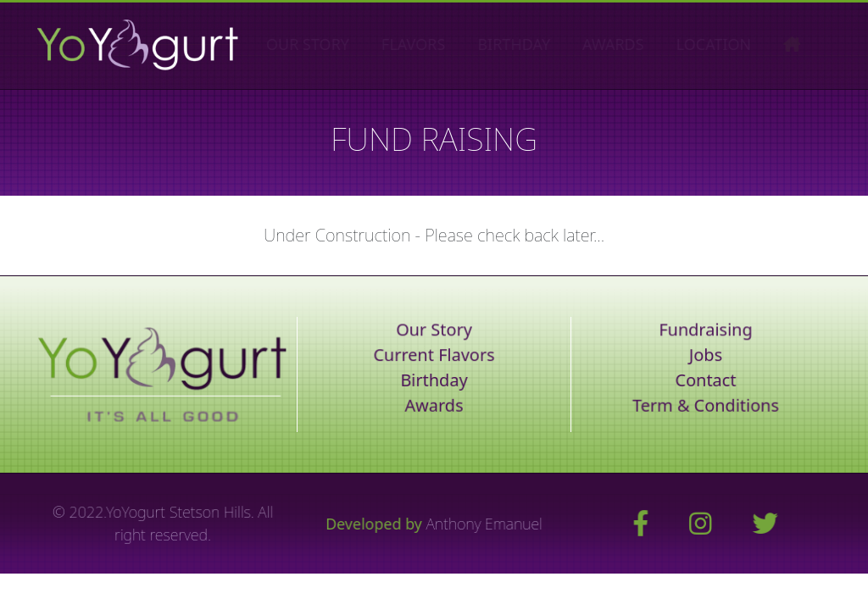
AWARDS (637, 44)
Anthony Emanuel (484, 524)
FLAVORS (437, 44)
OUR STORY (331, 44)
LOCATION (737, 44)
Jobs (706, 355)
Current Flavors (434, 355)
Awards (434, 405)
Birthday (434, 380)
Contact (706, 380)
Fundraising (706, 330)
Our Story (434, 330)
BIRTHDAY (537, 44)
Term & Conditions (706, 405)
